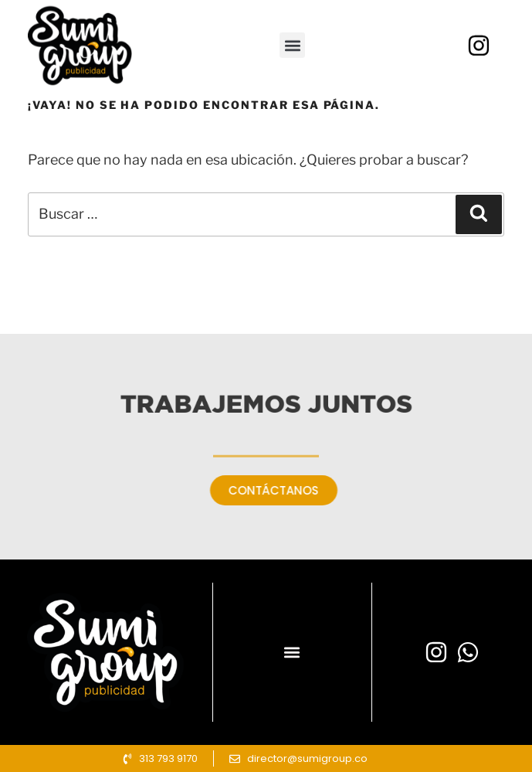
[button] (292, 68)
